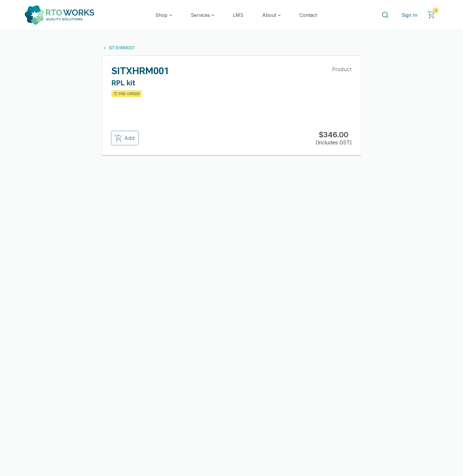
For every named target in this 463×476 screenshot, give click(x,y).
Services (200, 15)
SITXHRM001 (118, 48)
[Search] (385, 15)
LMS (238, 15)
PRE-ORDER (126, 94)
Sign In (409, 15)
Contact (308, 15)
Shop (161, 15)
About (269, 15)
